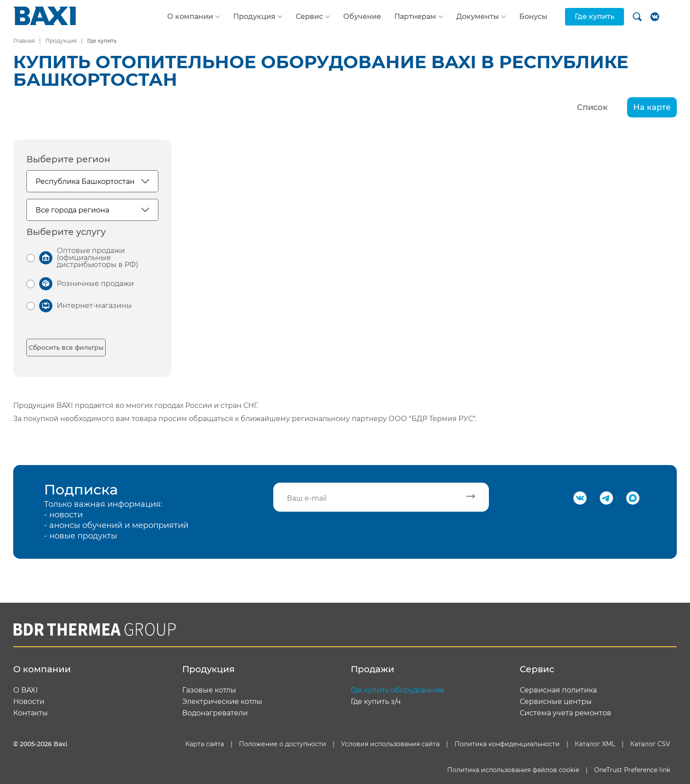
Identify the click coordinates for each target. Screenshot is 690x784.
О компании (190, 17)
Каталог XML (595, 744)
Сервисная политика (558, 690)
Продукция (254, 17)
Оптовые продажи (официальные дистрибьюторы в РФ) (97, 258)
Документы (478, 17)
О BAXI (26, 690)
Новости (29, 702)
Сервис (309, 17)
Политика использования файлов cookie (513, 770)
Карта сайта (205, 744)
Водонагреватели (215, 713)
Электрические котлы (222, 702)
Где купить (595, 16)
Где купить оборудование (398, 690)
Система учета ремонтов (565, 713)
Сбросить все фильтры (66, 348)
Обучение (362, 16)
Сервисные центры (556, 702)
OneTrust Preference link (632, 770)
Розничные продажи (95, 284)
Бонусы (533, 16)
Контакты (31, 713)
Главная (24, 41)
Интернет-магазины (94, 306)
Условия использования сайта (390, 744)
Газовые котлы (209, 690)
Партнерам (415, 17)
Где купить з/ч (376, 702)
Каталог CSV (650, 744)
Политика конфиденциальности (507, 744)
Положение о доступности (283, 744)
